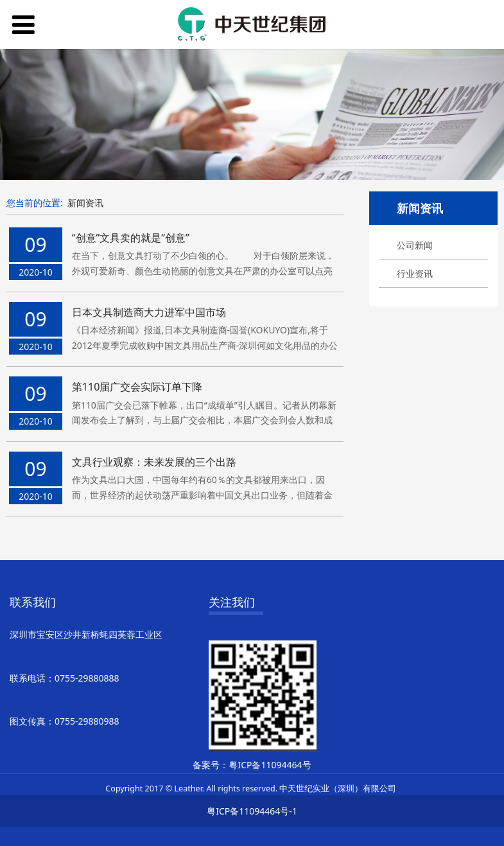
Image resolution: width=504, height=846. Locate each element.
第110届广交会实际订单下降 (137, 387)
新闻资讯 (85, 203)
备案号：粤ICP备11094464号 (252, 765)
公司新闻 (415, 245)
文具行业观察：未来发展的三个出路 (154, 462)
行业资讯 (415, 273)
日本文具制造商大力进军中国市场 (149, 312)
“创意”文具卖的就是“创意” (131, 238)
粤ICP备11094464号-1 (252, 811)
